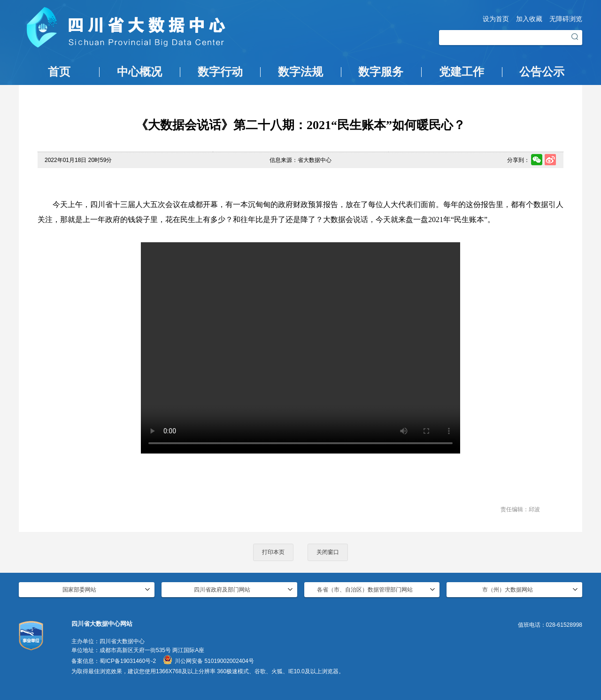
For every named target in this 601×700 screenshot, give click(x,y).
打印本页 (273, 552)
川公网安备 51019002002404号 (214, 661)
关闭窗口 (328, 552)
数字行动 (220, 72)
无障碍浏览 (566, 19)
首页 (59, 72)
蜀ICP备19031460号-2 (128, 661)
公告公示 (542, 72)
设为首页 (496, 19)
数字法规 (300, 72)
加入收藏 (529, 19)
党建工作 (462, 72)
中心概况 (139, 72)
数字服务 (381, 72)
